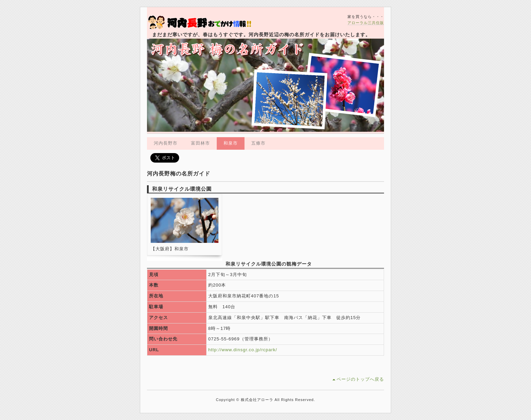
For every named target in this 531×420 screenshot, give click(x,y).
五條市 (258, 143)
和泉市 (231, 143)
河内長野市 (166, 143)
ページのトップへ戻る (360, 379)
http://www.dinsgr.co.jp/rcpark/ (243, 350)
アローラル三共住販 (366, 23)
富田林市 (200, 143)
